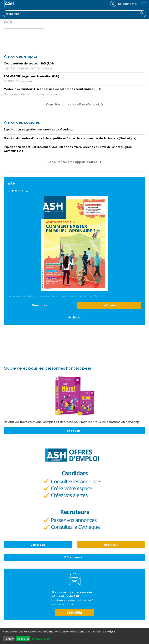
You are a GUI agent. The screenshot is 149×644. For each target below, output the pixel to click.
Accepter (23, 639)
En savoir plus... (42, 639)
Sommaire (40, 305)
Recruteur (111, 545)
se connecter (128, 4)
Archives (74, 317)
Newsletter (75, 579)
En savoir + (75, 431)
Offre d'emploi (75, 557)
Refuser (9, 639)
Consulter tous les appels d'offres (72, 162)
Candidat (38, 545)
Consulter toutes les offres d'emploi (72, 104)
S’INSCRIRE (74, 613)
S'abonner (109, 305)
